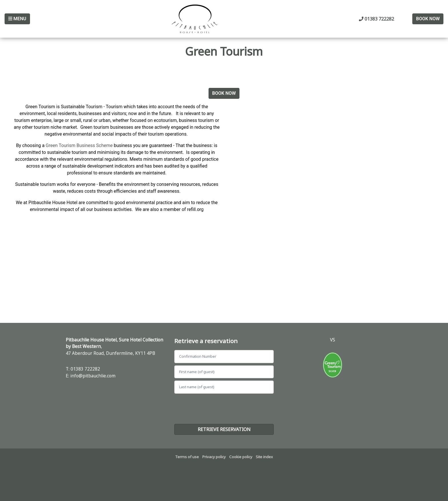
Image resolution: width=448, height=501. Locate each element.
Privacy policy (214, 457)
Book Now (428, 19)
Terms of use (187, 457)
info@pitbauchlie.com (93, 376)
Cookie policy (241, 457)
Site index (264, 457)
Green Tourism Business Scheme (79, 145)
